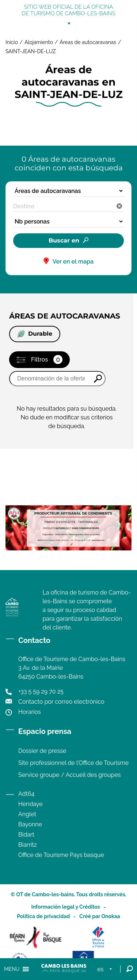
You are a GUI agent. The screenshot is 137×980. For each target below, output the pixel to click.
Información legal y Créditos (65, 907)
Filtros (47, 359)
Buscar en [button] (64, 240)
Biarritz (28, 845)
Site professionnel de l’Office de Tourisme (73, 763)
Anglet (27, 814)
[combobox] (68, 206)
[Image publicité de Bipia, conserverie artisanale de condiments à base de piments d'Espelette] (68, 548)
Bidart (26, 835)
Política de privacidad (43, 916)
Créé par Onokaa (100, 916)
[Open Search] (130, 969)
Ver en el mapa (73, 262)
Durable (35, 334)
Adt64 (26, 794)
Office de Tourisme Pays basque (61, 855)
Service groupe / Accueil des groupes (70, 775)
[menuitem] (106, 969)
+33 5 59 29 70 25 (41, 691)
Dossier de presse (42, 751)
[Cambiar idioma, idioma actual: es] (106, 969)
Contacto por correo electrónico (61, 702)
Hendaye (31, 804)
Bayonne (30, 824)
